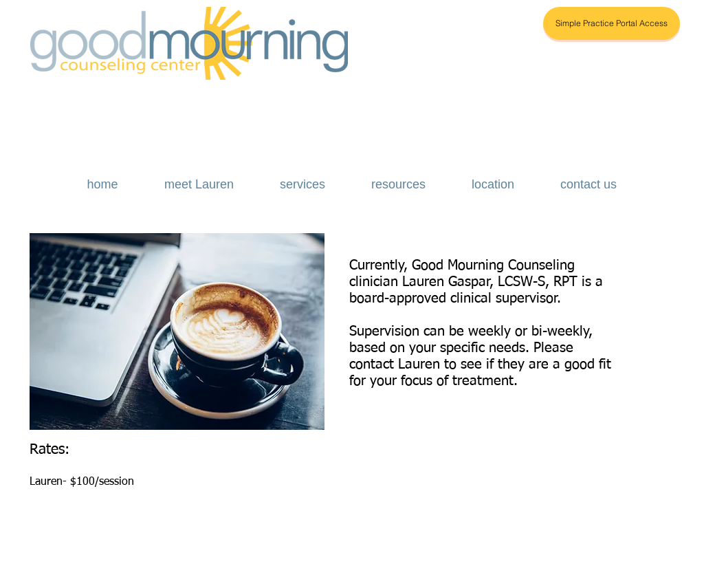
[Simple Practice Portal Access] (612, 23)
